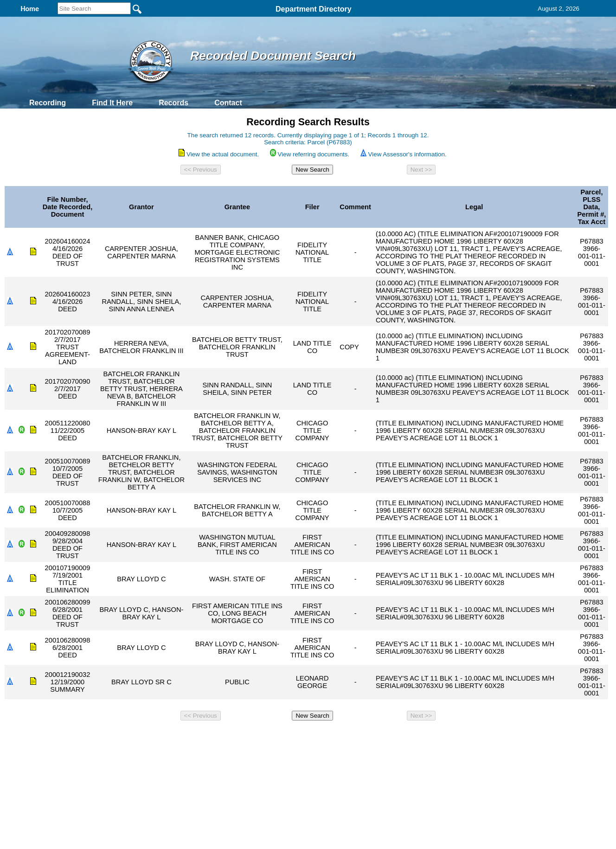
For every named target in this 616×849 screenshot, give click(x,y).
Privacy (304, 737)
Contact (228, 103)
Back (182, 737)
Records (173, 103)
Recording (48, 103)
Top (154, 737)
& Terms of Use (338, 737)
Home (218, 737)
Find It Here (112, 103)
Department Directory (314, 9)
